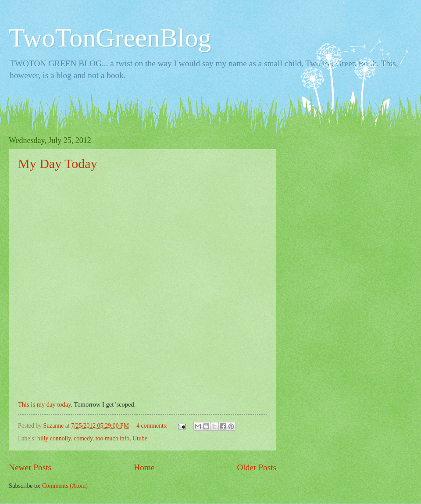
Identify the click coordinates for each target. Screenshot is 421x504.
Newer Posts (30, 467)
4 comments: (153, 426)
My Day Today (58, 163)
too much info (112, 438)
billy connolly (54, 438)
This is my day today (45, 404)
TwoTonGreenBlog (110, 38)
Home (144, 467)
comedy (83, 438)
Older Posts (257, 467)
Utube (140, 438)
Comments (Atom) (65, 486)
